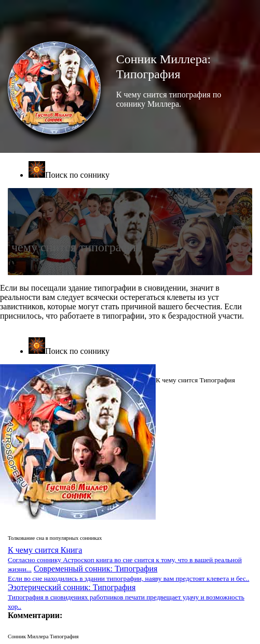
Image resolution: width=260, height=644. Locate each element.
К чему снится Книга (125, 559)
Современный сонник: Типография (128, 573)
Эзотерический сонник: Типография (126, 597)
